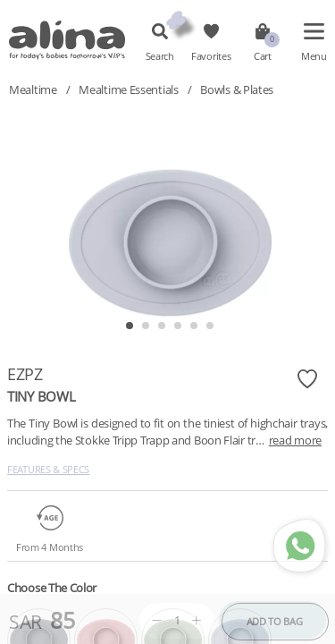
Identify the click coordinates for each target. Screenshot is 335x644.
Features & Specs (48, 469)
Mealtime (33, 89)
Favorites (211, 56)
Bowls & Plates (237, 89)
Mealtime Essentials (128, 89)
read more (295, 440)
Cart (263, 56)
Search (160, 56)
